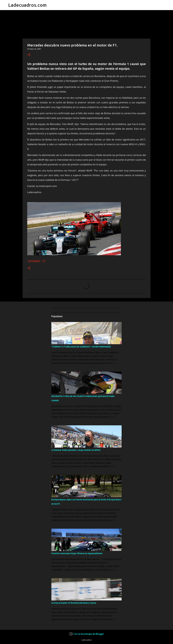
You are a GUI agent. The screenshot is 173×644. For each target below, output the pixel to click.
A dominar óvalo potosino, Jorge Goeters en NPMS (76, 450)
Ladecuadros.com (27, 5)
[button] (29, 55)
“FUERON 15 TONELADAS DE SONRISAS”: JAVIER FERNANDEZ (81, 347)
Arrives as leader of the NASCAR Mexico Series (74, 603)
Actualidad (34, 261)
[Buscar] (51, 5)
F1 (44, 261)
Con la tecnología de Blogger (87, 634)
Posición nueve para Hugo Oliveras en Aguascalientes (77, 553)
